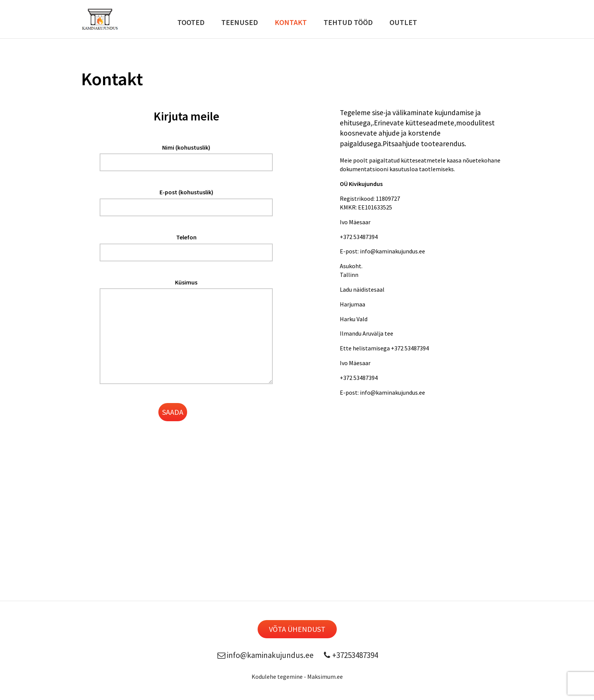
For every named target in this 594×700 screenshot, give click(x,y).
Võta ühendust (297, 629)
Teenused (240, 22)
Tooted (191, 22)
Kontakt (291, 22)
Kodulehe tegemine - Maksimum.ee (297, 677)
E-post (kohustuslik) (186, 192)
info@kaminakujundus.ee (265, 655)
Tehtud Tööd (348, 22)
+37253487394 (350, 655)
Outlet (403, 22)
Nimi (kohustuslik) (186, 147)
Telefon (186, 237)
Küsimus (186, 282)
